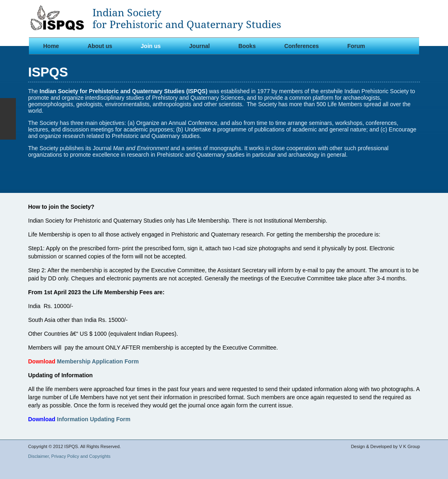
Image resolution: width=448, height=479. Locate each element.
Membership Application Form (98, 361)
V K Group (410, 446)
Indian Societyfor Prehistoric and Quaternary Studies (187, 19)
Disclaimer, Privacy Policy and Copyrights (69, 456)
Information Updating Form (94, 419)
